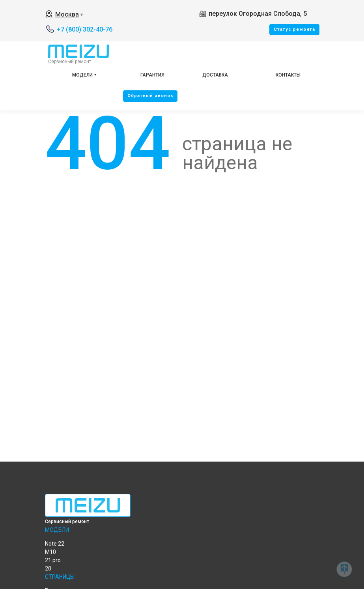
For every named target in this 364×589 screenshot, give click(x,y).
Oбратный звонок (150, 96)
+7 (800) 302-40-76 (85, 29)
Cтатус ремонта (294, 29)
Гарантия (152, 75)
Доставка (215, 75)
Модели (82, 75)
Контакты (288, 75)
